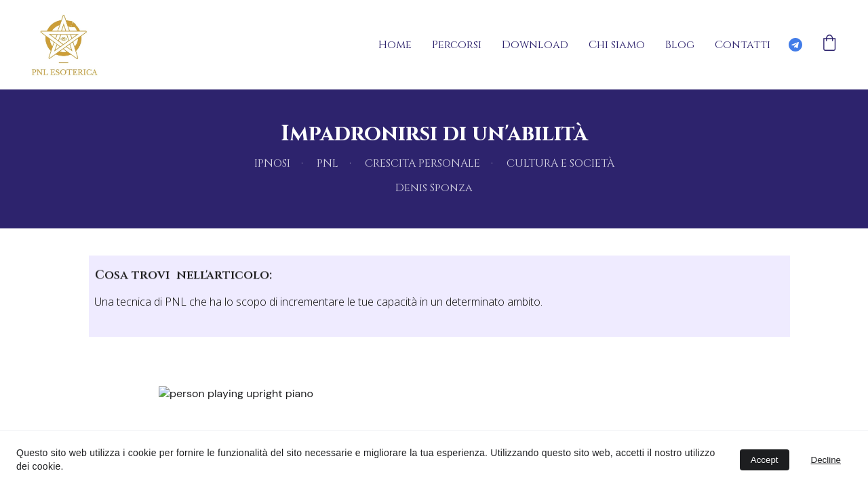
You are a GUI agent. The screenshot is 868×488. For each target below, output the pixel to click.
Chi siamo (617, 45)
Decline (826, 460)
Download (535, 45)
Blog (680, 45)
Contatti (743, 45)
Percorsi (457, 45)
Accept (765, 460)
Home (395, 45)
